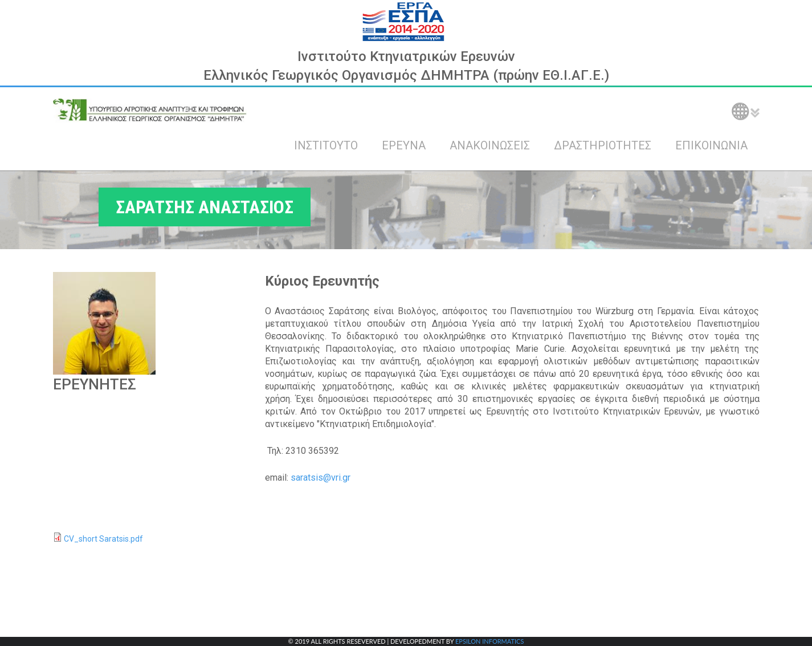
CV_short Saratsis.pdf (103, 539)
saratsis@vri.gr (321, 478)
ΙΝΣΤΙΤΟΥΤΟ (326, 145)
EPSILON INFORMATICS (489, 641)
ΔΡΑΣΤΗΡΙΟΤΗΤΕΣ (603, 145)
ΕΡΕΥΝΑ (404, 145)
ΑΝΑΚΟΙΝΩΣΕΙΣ (490, 145)
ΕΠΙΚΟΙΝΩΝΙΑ (711, 145)
